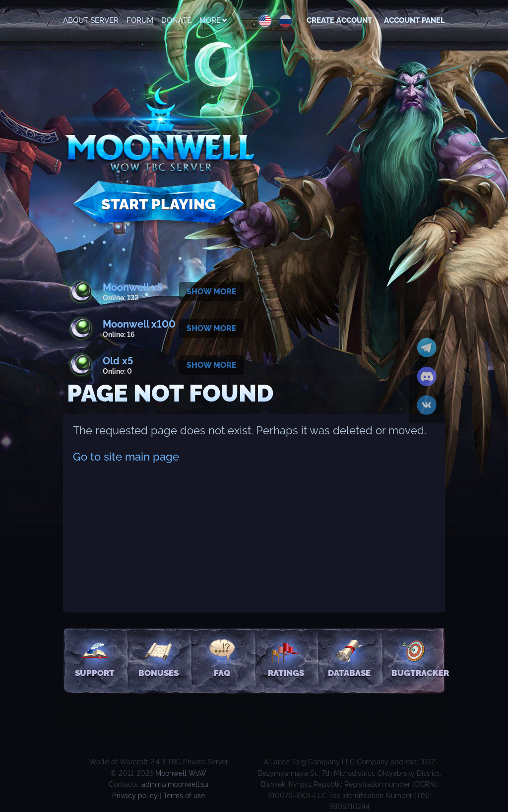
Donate (176, 20)
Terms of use (184, 796)
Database (349, 658)
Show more (212, 292)
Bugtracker (418, 658)
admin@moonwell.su (175, 784)
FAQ (222, 658)
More (213, 20)
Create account (339, 20)
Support (95, 658)
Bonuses (159, 658)
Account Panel (414, 20)
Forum (140, 20)
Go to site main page (126, 457)
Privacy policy (135, 796)
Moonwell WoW (181, 773)
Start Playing (159, 204)
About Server (91, 20)
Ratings (286, 658)
